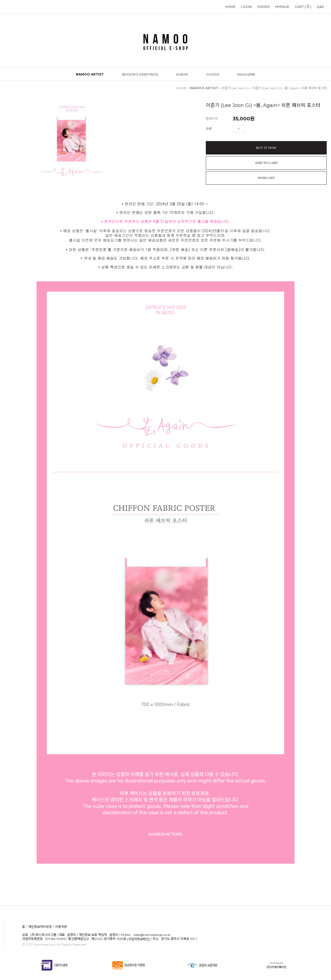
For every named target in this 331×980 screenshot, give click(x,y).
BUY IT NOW (266, 148)
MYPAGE (282, 7)
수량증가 (249, 129)
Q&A (320, 7)
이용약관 (61, 927)
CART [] (303, 6)
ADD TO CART (266, 163)
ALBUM (182, 74)
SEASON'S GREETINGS (140, 74)
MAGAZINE (246, 74)
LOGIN (246, 7)
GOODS (213, 74)
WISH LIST (266, 178)
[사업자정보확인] (138, 939)
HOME (230, 7)
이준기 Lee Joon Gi (235, 88)
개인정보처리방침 (40, 927)
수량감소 (257, 129)
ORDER (263, 7)
